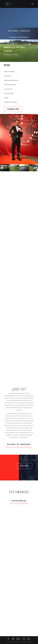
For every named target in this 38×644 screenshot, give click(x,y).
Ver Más (25, 466)
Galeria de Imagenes (19, 444)
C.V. (19, 153)
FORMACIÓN (13, 109)
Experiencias (19, 501)
